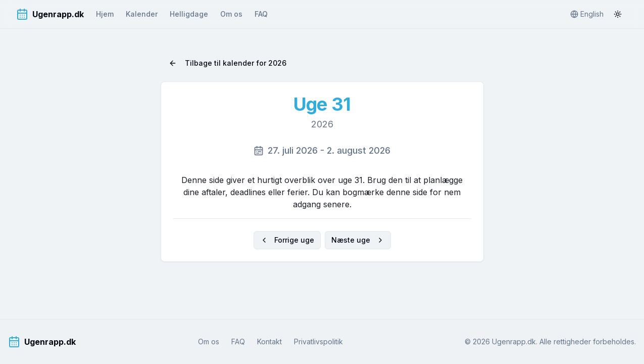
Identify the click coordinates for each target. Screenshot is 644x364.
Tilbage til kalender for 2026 (228, 63)
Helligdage (189, 14)
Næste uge (358, 240)
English (587, 14)
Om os (231, 14)
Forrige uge (287, 240)
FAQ (261, 14)
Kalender (142, 14)
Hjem (105, 14)
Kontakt (269, 342)
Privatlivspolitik (318, 342)
